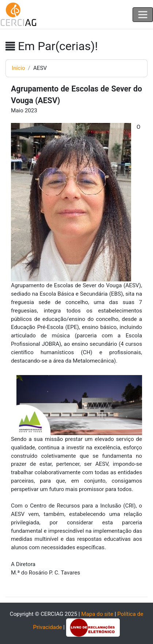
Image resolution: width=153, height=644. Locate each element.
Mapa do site (97, 614)
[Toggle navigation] (143, 15)
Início (18, 68)
